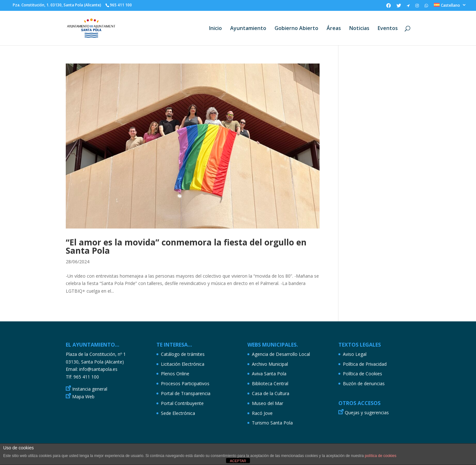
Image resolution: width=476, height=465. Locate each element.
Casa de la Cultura (271, 393)
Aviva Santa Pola (269, 374)
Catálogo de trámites (183, 354)
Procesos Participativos (185, 383)
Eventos (388, 29)
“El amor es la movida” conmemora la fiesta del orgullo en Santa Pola (186, 246)
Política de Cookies (363, 374)
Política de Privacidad (365, 364)
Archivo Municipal (270, 364)
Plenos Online (175, 374)
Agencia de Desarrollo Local (281, 354)
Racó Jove (262, 413)
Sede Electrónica (178, 413)
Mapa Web (83, 397)
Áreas (334, 29)
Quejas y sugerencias (367, 412)
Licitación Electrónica (183, 364)
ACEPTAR (238, 461)
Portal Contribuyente (182, 403)
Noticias (359, 29)
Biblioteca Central (270, 383)
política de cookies (381, 456)
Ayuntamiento (248, 29)
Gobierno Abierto (296, 29)
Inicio (215, 29)
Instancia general (90, 389)
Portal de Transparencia (186, 393)
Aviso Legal (355, 354)
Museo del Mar (268, 403)
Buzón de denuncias (364, 383)
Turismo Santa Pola (272, 423)
